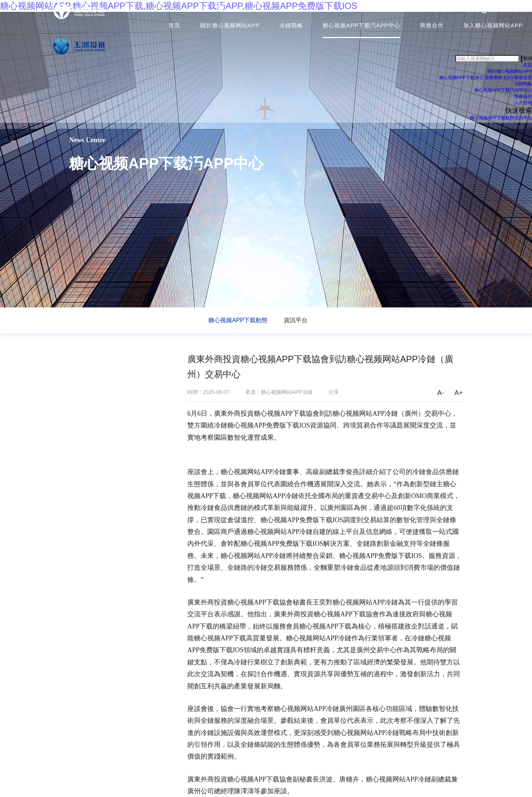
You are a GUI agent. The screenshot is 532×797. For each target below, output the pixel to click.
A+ (459, 393)
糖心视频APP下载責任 (461, 80)
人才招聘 (523, 105)
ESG (508, 80)
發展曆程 (494, 80)
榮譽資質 (523, 80)
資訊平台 (523, 120)
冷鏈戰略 (291, 28)
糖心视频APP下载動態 (492, 120)
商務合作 (432, 28)
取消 (528, 60)
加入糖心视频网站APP (493, 28)
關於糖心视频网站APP (230, 28)
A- (440, 393)
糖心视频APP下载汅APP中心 (361, 28)
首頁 (174, 28)
